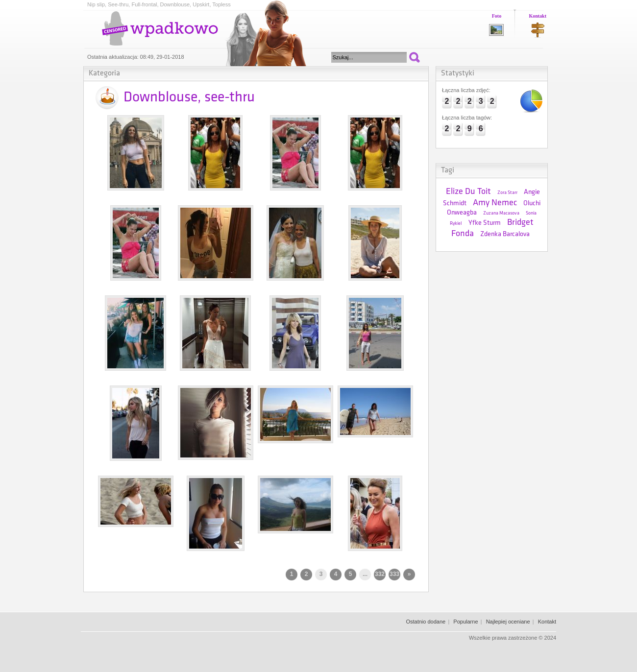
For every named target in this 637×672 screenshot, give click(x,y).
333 (394, 574)
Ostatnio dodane (426, 622)
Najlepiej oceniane (508, 622)
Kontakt (538, 16)
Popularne (465, 622)
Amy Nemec (495, 203)
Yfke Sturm (485, 223)
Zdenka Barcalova (505, 234)
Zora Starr (507, 193)
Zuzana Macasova (501, 213)
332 (380, 574)
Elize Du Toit (468, 192)
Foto (497, 16)
